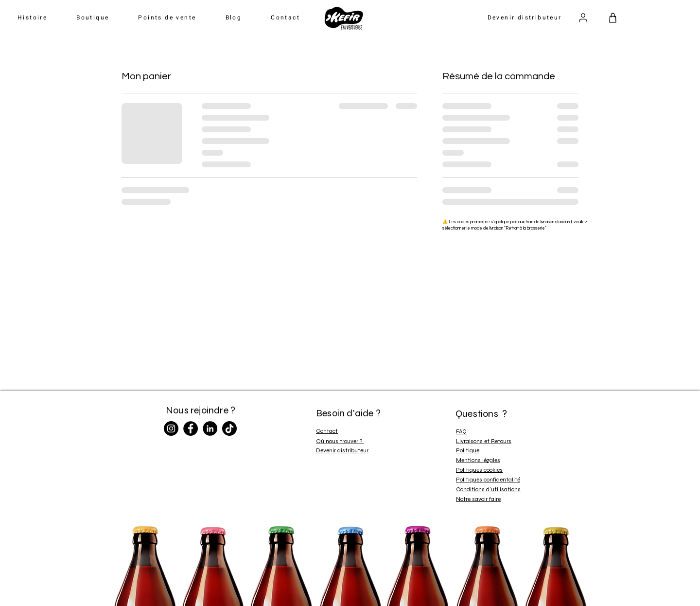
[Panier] (612, 18)
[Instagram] (171, 428)
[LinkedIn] (210, 428)
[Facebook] (191, 428)
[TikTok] (229, 428)
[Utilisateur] (583, 18)
